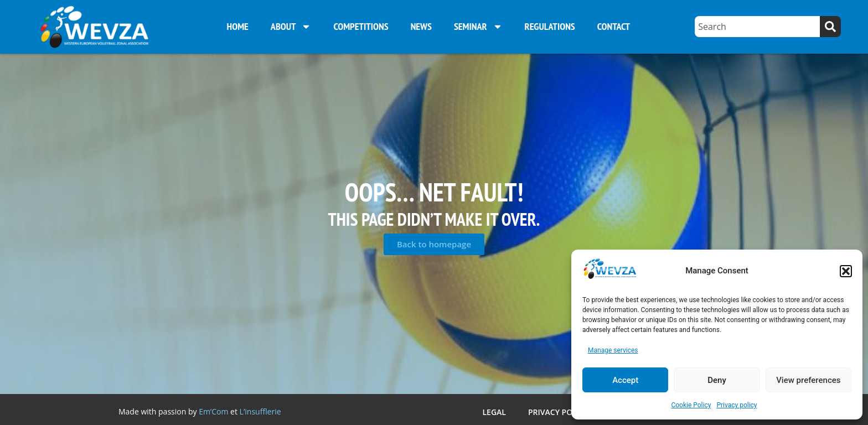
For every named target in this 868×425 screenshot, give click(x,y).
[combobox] (757, 27)
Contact (614, 26)
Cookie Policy (691, 405)
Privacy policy (737, 405)
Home (238, 26)
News (421, 26)
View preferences (808, 380)
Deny (717, 380)
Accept (625, 380)
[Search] (830, 27)
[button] (846, 271)
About (291, 27)
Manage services (613, 350)
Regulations (550, 26)
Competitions (361, 26)
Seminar (478, 27)
